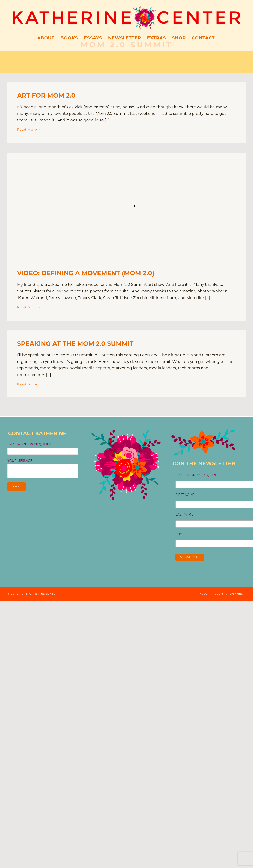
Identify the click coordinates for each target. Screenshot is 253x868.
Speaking (236, 594)
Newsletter (125, 38)
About (46, 38)
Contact (203, 38)
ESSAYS (93, 38)
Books (69, 38)
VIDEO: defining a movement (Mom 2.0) (86, 273)
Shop (179, 38)
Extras (156, 38)
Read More (29, 129)
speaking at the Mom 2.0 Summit (75, 344)
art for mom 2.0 (46, 95)
